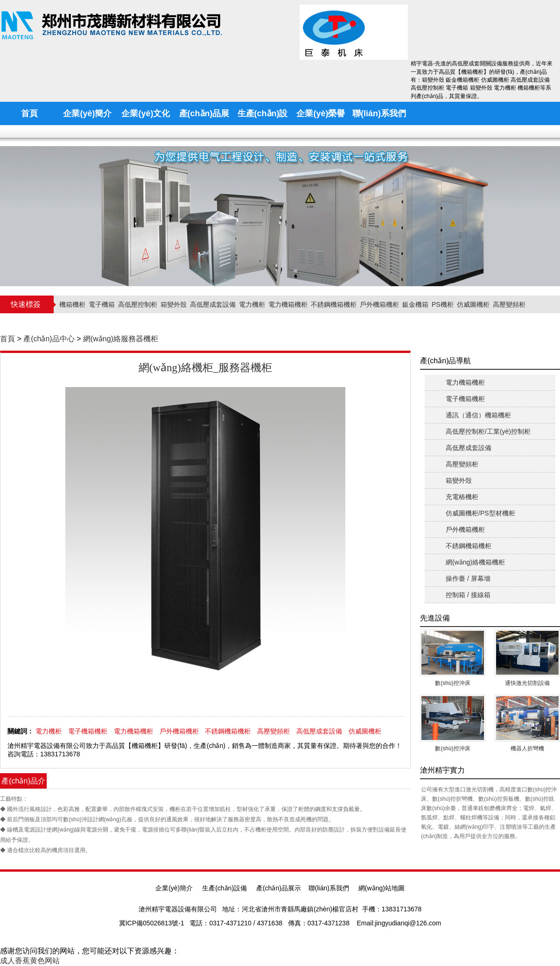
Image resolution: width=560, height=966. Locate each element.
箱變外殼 (174, 304)
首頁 (7, 339)
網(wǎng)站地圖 (381, 888)
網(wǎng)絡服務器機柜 (121, 339)
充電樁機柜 (462, 497)
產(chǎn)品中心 (49, 339)
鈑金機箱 (415, 304)
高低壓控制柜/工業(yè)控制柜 (488, 431)
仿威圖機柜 (473, 304)
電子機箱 (102, 304)
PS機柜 (443, 304)
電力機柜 (252, 304)
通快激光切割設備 (527, 683)
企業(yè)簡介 (174, 888)
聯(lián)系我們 (329, 888)
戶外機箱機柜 (379, 304)
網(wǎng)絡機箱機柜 (475, 562)
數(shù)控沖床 (452, 683)
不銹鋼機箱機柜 (334, 304)
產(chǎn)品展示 (279, 888)
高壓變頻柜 (509, 304)
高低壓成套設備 (213, 304)
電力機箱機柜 (288, 304)
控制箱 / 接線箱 (468, 595)
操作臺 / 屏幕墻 (468, 578)
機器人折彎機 (527, 748)
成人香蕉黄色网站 (30, 961)
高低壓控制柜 (138, 304)
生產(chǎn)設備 (224, 888)
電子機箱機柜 (88, 731)
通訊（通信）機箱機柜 (478, 415)
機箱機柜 (72, 304)
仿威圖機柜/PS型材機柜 (480, 513)
